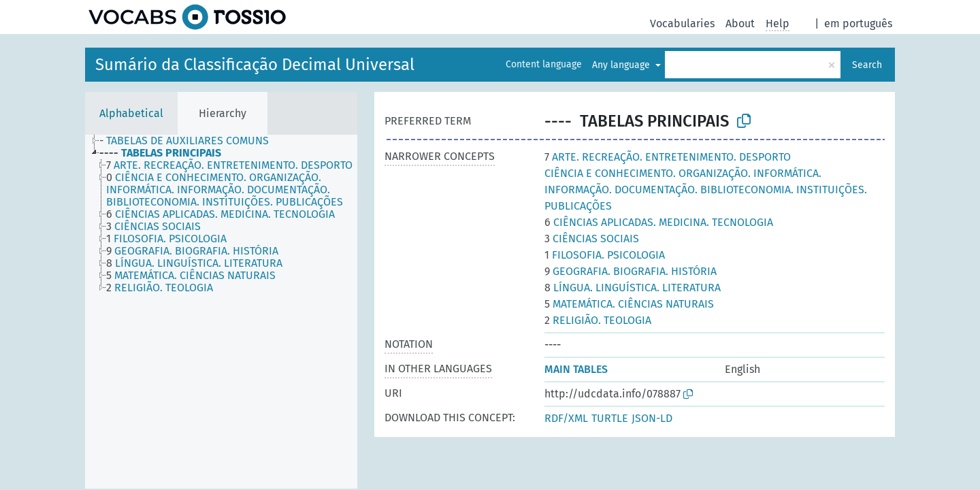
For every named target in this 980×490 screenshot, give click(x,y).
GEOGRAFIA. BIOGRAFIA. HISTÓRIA (631, 271)
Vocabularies (682, 23)
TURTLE (610, 418)
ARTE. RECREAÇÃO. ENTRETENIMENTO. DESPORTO (668, 157)
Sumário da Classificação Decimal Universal (255, 65)
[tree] (221, 312)
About (740, 23)
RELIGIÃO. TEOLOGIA (598, 320)
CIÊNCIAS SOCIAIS (592, 239)
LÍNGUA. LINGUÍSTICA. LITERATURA (633, 288)
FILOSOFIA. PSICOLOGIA (605, 255)
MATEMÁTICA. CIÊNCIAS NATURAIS (629, 304)
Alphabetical (131, 113)
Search (867, 65)
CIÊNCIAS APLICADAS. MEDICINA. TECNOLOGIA (659, 222)
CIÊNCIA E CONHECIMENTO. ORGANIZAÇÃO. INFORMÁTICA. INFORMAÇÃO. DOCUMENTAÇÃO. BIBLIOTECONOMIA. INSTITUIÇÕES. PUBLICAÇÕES (706, 190)
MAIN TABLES (576, 369)
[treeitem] (190, 141)
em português (858, 23)
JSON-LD (652, 418)
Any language (622, 65)
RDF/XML (566, 418)
